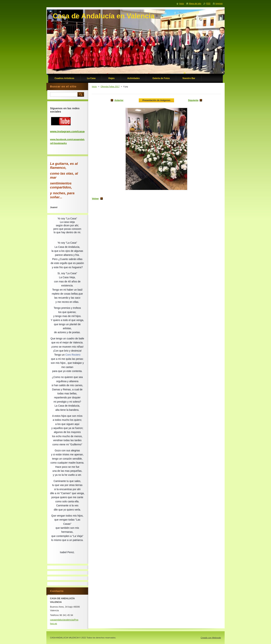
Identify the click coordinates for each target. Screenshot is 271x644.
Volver (95, 199)
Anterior (119, 100)
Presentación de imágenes (156, 100)
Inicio (94, 86)
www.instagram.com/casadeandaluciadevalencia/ (83, 131)
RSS (208, 3)
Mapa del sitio (195, 3)
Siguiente (193, 100)
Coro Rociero (73, 355)
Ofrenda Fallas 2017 (110, 86)
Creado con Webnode (211, 638)
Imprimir (219, 3)
